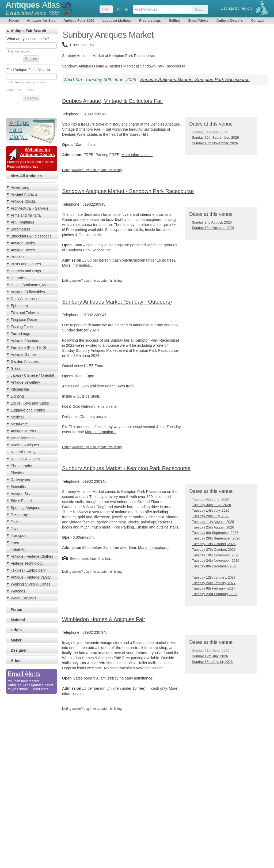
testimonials (30, 167)
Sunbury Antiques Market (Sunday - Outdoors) (117, 302)
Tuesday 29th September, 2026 (216, 538)
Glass (16, 368)
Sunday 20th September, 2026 (215, 137)
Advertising (20, 187)
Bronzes (18, 257)
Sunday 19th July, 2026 (210, 656)
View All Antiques (26, 176)
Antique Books (23, 243)
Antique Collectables (28, 292)
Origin (16, 630)
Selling (175, 20)
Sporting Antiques (25, 508)
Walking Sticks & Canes (31, 584)
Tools (15, 522)
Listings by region (236, 8)
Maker (16, 640)
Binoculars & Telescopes (31, 236)
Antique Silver (22, 494)
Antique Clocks (23, 201)
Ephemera (19, 306)
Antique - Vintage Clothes (32, 556)
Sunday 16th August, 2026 (212, 662)
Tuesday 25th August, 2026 (213, 527)
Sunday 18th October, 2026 (213, 228)
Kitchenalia (20, 389)
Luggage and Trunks (28, 410)
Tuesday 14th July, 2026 (211, 510)
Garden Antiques (25, 361)
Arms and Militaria (26, 215)
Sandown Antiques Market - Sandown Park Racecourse (128, 191)
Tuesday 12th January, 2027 (214, 577)
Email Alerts (198, 20)
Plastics (17, 473)
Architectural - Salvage (30, 208)
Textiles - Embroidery (28, 570)
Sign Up (122, 9)
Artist (16, 661)
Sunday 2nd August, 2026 (212, 222)
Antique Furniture (25, 341)
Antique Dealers (230, 20)
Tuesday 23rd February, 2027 (215, 594)
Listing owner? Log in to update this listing (92, 170)
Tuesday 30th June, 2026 (211, 505)
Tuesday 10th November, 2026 (216, 555)
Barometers (20, 229)
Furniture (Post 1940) (28, 348)
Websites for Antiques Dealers (38, 152)
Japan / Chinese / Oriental (32, 375)
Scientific (18, 487)
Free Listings (150, 20)
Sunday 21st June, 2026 (211, 650)
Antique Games (24, 354)
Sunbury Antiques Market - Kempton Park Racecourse (195, 80)
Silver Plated (21, 501)
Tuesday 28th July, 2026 (211, 516)
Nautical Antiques (25, 459)
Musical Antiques (25, 445)
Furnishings (20, 334)
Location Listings (117, 20)
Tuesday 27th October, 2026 (214, 550)
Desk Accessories (25, 299)
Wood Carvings (23, 598)
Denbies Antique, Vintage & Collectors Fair (113, 101)
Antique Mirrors (23, 431)
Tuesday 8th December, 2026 (215, 566)
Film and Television (27, 313)
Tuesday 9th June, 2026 (210, 499)
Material (18, 620)
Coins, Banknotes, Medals (33, 285)
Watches (18, 591)
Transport (19, 535)
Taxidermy (19, 515)
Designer (19, 650)
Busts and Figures (26, 264)
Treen (16, 542)
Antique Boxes (23, 250)
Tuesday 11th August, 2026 (213, 522)
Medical (17, 417)
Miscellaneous (23, 438)
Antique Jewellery (25, 382)
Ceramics (19, 278)
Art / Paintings (22, 222)
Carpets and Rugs (26, 271)
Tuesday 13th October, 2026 (214, 544)
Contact (257, 20)
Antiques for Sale (41, 20)
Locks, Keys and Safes (30, 403)
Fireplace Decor (24, 320)
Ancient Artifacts (24, 194)
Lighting (17, 396)
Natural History (23, 452)
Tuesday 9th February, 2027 (214, 588)
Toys (15, 529)
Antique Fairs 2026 (79, 20)
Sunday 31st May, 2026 (210, 132)
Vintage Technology (27, 563)
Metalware (19, 424)
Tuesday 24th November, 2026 (216, 561)
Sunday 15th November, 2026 (215, 143)
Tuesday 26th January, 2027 (214, 583)
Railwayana (20, 480)
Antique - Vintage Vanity (31, 577)
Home (14, 20)
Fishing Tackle (22, 327)
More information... (137, 155)
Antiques (33, 5)
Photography (21, 466)
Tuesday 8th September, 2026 (215, 533)
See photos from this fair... (92, 558)
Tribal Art (18, 549)
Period (17, 610)
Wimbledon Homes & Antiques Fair (104, 619)
